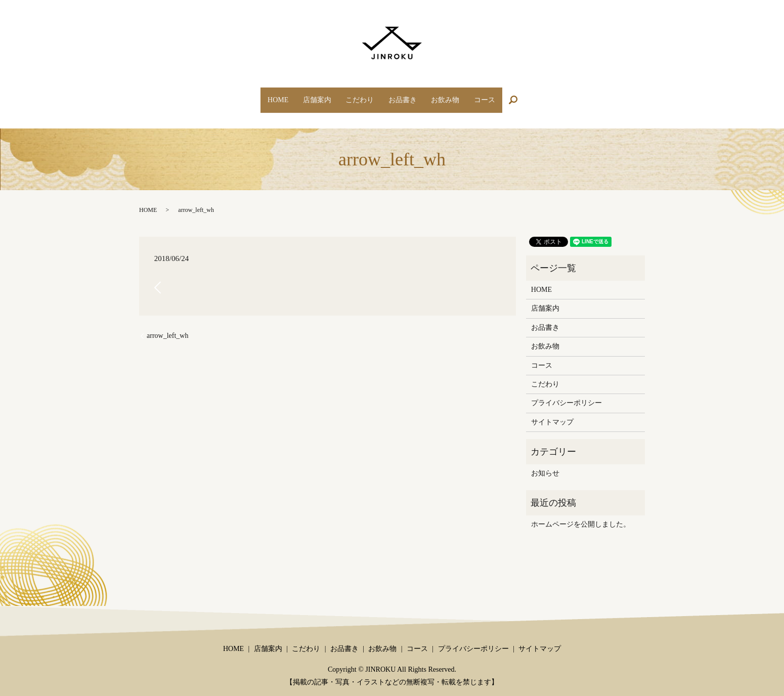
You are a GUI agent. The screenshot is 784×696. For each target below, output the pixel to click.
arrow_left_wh (167, 326)
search (539, 95)
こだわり (357, 95)
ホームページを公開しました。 (581, 515)
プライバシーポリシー (567, 393)
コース (502, 95)
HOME (261, 95)
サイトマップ (552, 412)
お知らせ (545, 464)
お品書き (406, 95)
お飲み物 (456, 95)
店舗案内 (307, 95)
